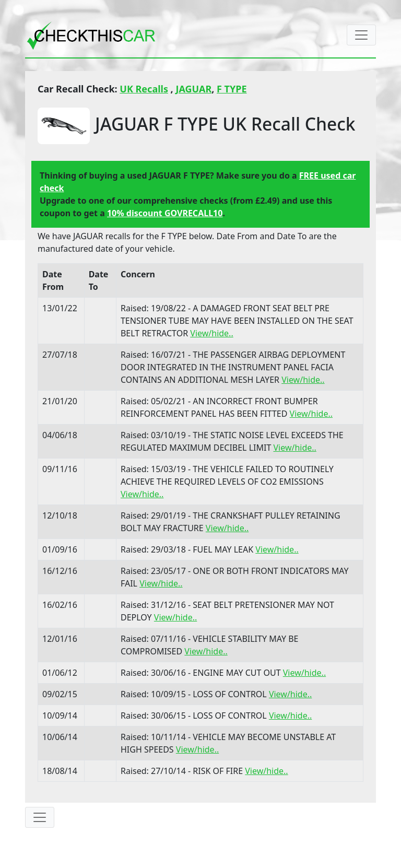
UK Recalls (144, 89)
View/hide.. (211, 333)
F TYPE (232, 89)
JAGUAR (193, 89)
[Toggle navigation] (361, 35)
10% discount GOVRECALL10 (165, 213)
